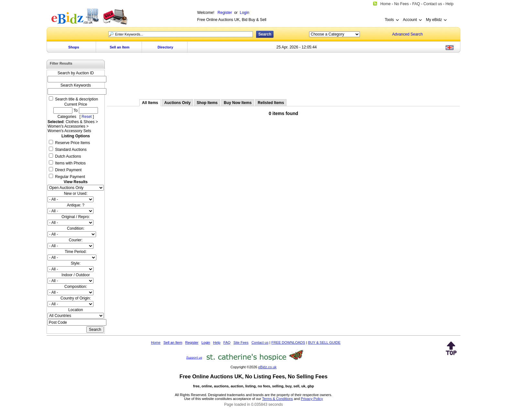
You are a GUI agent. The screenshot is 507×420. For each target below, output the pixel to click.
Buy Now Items (238, 103)
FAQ (227, 342)
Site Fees (241, 342)
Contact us (260, 342)
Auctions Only (177, 103)
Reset (86, 117)
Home (156, 342)
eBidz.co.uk (267, 367)
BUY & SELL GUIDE (324, 342)
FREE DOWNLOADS (288, 342)
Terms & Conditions (278, 399)
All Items (150, 103)
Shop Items (207, 103)
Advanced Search (408, 34)
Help (217, 342)
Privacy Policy (312, 399)
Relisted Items (271, 103)
